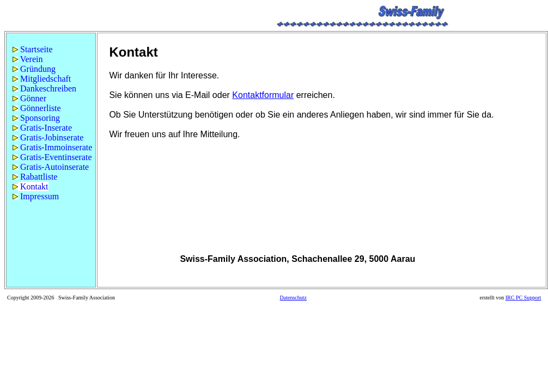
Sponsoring (36, 118)
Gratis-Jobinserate (48, 137)
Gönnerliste (37, 108)
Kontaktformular (263, 95)
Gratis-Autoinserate (51, 167)
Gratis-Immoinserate (52, 147)
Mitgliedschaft (42, 79)
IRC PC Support (523, 298)
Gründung (34, 69)
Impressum (36, 196)
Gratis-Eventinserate (52, 157)
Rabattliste (35, 177)
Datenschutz (293, 298)
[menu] (51, 123)
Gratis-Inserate (42, 128)
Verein (28, 59)
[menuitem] (51, 50)
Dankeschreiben (44, 88)
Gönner (29, 98)
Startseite (33, 49)
